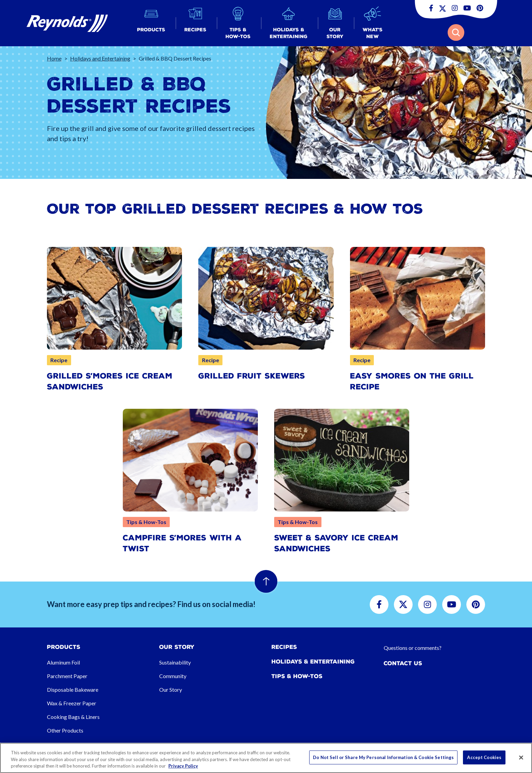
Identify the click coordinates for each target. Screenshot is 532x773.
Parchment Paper (67, 676)
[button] (151, 23)
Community (173, 676)
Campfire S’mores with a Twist (182, 543)
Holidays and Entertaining (100, 58)
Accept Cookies (484, 757)
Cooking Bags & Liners (73, 717)
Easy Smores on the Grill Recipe (412, 381)
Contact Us (403, 663)
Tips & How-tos (297, 676)
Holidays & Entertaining (313, 662)
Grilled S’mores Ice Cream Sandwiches (110, 381)
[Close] (521, 757)
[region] (266, 758)
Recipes (284, 647)
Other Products (65, 730)
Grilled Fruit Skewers (252, 376)
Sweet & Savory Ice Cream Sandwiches (336, 543)
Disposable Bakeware (73, 690)
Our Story (171, 690)
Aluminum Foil (63, 662)
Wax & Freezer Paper (72, 703)
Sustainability (175, 662)
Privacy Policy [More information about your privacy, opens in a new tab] (183, 766)
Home (54, 58)
